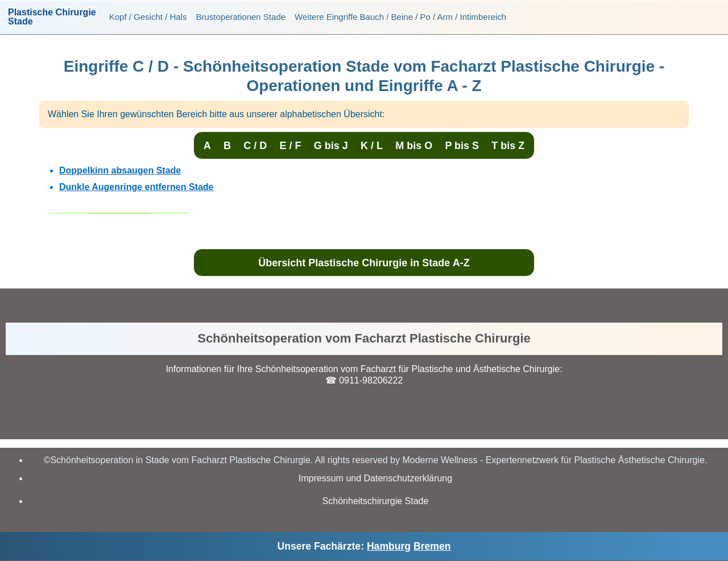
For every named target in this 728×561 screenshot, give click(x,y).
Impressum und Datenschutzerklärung (375, 478)
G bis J (331, 146)
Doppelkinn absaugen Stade (120, 170)
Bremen (432, 546)
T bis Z (508, 146)
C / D (255, 146)
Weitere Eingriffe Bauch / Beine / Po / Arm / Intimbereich (400, 17)
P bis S (462, 146)
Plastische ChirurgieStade (52, 17)
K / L (372, 146)
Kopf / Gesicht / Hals (148, 17)
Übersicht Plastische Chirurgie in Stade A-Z (364, 263)
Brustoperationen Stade (241, 17)
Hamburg (389, 546)
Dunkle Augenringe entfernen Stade (136, 187)
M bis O (414, 146)
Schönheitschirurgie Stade (376, 501)
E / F (290, 146)
